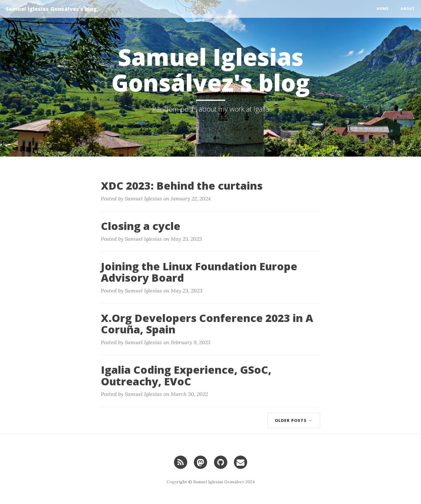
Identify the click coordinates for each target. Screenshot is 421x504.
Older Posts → (294, 420)
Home (383, 9)
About (408, 9)
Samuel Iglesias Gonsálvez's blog (51, 9)
